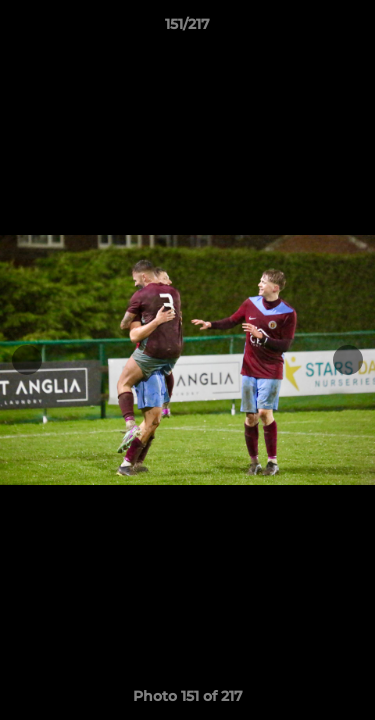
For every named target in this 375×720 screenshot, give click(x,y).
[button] (351, 29)
